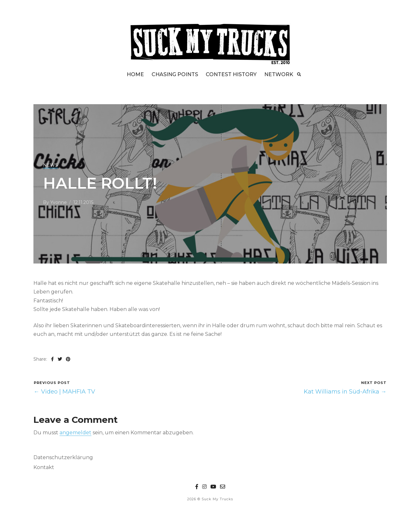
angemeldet (75, 433)
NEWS (50, 165)
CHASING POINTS (175, 74)
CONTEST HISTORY (231, 74)
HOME (135, 74)
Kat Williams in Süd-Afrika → (345, 392)
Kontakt (44, 467)
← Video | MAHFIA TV (64, 392)
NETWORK (279, 74)
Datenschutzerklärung (63, 457)
